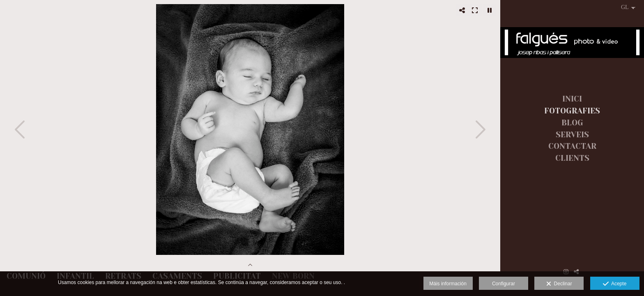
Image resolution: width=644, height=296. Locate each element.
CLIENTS (572, 158)
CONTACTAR (572, 146)
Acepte (615, 284)
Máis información (448, 284)
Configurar (504, 284)
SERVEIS (572, 135)
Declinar (559, 284)
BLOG (572, 123)
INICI (572, 99)
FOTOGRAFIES (572, 111)
